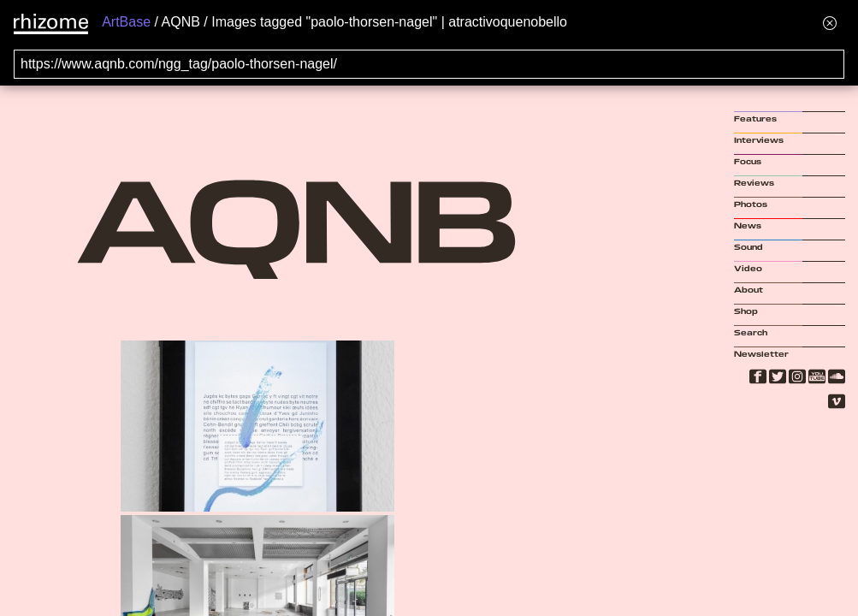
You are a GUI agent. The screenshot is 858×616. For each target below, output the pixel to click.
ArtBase (126, 22)
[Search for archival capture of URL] (429, 64)
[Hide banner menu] (830, 23)
